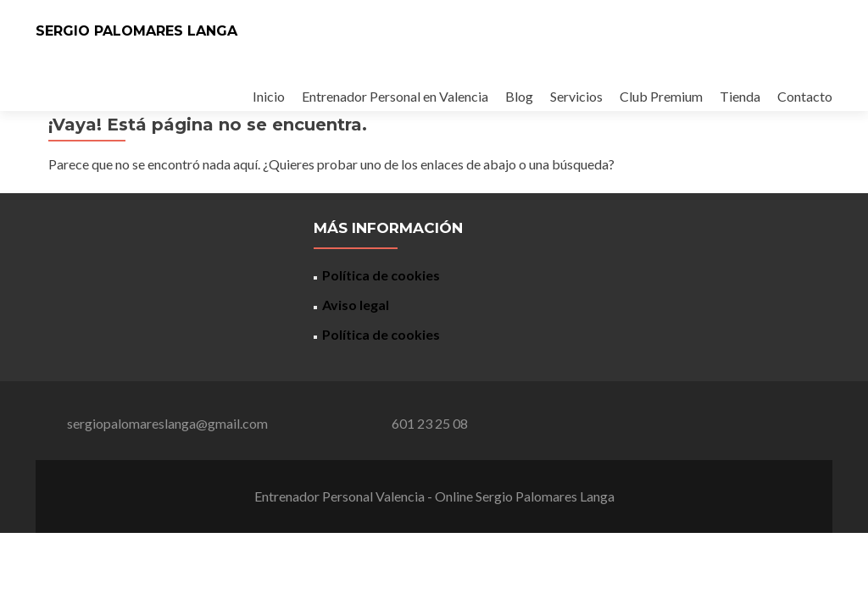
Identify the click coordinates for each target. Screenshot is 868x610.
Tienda (740, 96)
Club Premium (661, 96)
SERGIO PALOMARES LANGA (136, 31)
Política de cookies (381, 275)
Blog (519, 96)
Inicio (269, 96)
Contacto (805, 96)
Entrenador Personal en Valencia (395, 96)
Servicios (576, 96)
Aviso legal (356, 305)
